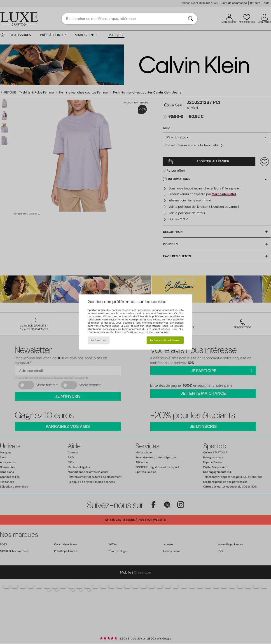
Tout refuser (98, 340)
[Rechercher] (190, 19)
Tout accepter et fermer (165, 340)
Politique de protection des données (148, 332)
